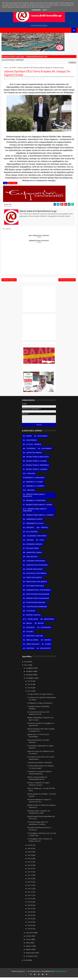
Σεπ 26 (30, 848)
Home (6, 68)
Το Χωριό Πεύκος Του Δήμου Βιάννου (40, 697)
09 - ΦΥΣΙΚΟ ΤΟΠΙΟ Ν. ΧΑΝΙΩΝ (35, 464)
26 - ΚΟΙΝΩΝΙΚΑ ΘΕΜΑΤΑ (33, 547)
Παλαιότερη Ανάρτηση (67, 282)
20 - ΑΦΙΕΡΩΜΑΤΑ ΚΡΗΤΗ (33, 522)
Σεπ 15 (30, 884)
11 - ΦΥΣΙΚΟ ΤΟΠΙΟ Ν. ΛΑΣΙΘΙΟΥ (35, 472)
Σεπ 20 (30, 868)
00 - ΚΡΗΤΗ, (41, 80)
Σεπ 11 (30, 898)
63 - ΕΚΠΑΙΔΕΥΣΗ (44, 651)
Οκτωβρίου (30, 677)
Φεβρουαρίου (31, 955)
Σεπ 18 (30, 874)
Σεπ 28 (30, 690)
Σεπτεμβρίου (30, 681)
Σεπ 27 (30, 694)
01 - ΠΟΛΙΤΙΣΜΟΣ (41, 439)
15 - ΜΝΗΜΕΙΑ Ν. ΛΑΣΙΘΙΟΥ (34, 489)
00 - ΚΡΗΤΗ (13, 68)
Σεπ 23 (30, 858)
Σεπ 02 (30, 928)
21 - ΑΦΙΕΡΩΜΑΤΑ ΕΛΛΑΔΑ (33, 526)
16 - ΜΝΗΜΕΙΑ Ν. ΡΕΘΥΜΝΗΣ (34, 503)
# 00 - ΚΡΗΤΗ (13, 184)
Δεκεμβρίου (30, 671)
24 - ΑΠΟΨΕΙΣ (28, 543)
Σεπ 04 (30, 921)
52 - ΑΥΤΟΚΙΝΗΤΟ (44, 630)
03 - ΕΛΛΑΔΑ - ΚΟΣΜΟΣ (32, 447)
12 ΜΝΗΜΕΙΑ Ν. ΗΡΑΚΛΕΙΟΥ (34, 480)
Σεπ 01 (30, 931)
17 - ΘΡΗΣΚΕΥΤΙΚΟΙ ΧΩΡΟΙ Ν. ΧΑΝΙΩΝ (38, 507)
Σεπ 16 (30, 881)
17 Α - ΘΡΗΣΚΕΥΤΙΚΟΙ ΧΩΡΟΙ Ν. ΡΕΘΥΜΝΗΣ (35, 512)
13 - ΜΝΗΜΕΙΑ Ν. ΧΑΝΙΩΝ (33, 484)
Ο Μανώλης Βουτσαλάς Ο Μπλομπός (40, 765)
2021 (26, 668)
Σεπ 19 (30, 871)
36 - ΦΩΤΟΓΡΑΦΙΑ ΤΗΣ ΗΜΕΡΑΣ (35, 584)
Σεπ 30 (30, 684)
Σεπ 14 (30, 888)
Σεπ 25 (30, 851)
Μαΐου (28, 945)
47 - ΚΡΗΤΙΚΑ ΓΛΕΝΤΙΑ (32, 618)
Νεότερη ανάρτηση (9, 282)
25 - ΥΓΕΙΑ (40, 543)
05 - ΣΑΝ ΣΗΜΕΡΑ (45, 451)
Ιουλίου (29, 939)
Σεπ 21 (30, 864)
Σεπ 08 (30, 908)
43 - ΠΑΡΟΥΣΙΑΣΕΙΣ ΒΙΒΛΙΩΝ (34, 605)
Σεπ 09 (30, 904)
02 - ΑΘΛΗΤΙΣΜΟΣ (30, 443)
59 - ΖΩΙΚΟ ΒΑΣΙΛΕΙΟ (31, 647)
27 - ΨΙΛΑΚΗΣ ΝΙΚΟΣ (31, 551)
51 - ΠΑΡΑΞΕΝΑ (29, 630)
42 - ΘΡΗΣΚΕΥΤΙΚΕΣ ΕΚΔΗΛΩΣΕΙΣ (36, 601)
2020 (26, 963)
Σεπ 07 (30, 911)
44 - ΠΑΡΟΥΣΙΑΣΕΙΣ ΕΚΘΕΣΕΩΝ (35, 609)
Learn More (36, 10)
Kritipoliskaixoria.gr (60, 974)
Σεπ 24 (30, 854)
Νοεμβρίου (30, 674)
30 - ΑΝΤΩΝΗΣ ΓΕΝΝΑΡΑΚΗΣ (34, 563)
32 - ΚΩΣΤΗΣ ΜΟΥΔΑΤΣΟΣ (33, 572)
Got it (45, 10)
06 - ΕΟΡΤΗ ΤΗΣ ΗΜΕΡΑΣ (32, 455)
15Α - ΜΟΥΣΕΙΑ (29, 493)
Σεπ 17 (30, 878)
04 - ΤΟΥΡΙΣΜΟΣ (29, 451)
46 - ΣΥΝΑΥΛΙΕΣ (29, 613)
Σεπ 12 (30, 895)
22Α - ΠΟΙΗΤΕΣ (42, 530)
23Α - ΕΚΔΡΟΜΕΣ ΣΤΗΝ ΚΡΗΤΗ (35, 538)
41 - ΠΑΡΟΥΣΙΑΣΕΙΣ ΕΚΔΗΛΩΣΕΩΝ (36, 597)
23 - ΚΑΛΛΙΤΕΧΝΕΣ (30, 534)
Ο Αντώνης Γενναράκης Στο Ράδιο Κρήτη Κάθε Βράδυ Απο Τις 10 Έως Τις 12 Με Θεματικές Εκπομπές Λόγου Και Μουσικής (39, 369)
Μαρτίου (29, 952)
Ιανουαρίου (30, 959)
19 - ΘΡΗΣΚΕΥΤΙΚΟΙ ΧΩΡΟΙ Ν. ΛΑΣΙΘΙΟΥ (38, 518)
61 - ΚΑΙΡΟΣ (47, 647)
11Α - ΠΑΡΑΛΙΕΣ (29, 476)
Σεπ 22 (30, 861)
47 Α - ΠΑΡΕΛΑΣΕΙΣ (30, 622)
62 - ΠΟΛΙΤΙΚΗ (29, 651)
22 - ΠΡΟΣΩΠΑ (28, 530)
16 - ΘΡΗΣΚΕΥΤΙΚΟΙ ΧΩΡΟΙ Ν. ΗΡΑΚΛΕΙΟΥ (34, 498)
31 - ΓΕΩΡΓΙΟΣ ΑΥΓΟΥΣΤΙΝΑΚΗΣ (35, 568)
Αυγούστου (30, 935)
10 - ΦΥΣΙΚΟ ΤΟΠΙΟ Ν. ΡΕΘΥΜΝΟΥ (36, 468)
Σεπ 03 (30, 925)
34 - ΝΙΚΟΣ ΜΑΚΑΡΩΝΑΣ (32, 580)
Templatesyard (35, 974)
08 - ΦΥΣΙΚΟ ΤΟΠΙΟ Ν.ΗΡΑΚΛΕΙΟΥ (36, 459)
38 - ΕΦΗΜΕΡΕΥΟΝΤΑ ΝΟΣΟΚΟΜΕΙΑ (37, 593)
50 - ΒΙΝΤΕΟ (39, 626)
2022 (26, 664)
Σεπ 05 (30, 918)
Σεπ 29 (30, 687)
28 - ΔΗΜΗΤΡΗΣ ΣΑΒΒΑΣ (32, 555)
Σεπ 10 (30, 901)
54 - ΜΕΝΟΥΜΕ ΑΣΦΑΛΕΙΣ (33, 638)
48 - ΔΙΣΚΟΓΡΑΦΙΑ (47, 622)
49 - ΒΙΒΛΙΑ (27, 626)
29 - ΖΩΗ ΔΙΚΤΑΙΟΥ (30, 559)
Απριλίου (29, 949)
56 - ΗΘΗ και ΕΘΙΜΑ (31, 643)
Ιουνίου (29, 942)
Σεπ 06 (30, 915)
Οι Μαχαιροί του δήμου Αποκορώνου (40, 706)
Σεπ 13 (30, 891)
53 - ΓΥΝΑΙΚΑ (28, 634)
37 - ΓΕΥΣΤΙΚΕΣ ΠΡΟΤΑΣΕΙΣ (33, 588)
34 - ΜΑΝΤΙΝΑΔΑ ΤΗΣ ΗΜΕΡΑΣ (35, 576)
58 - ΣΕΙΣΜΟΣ (46, 643)
